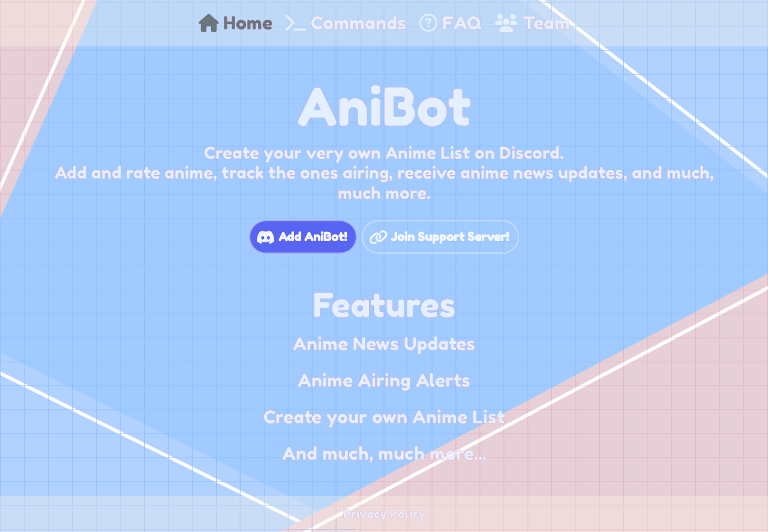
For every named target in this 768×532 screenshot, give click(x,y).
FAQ (451, 23)
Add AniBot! (313, 237)
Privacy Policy (384, 514)
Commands (346, 23)
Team (532, 23)
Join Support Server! (450, 237)
